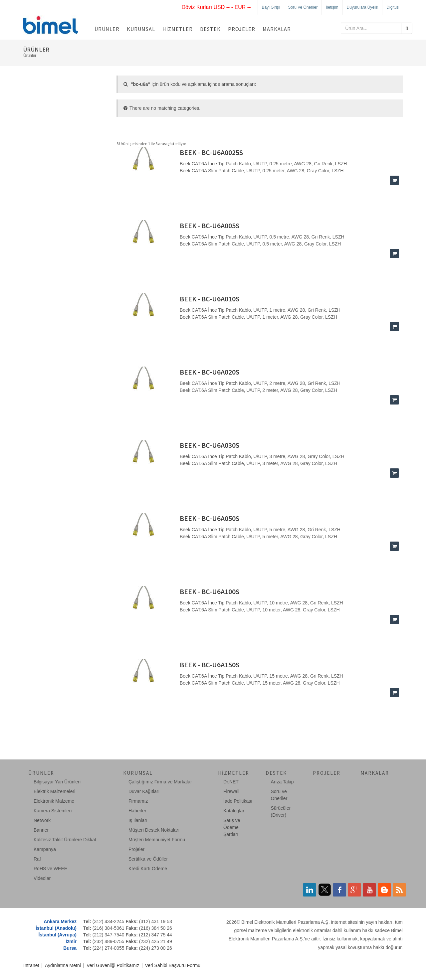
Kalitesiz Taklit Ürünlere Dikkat (65, 840)
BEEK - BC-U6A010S (210, 299)
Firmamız (138, 801)
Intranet (31, 965)
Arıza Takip (282, 782)
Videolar (42, 878)
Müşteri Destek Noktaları (154, 830)
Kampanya (45, 849)
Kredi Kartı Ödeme (148, 869)
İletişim (332, 7)
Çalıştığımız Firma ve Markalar (160, 782)
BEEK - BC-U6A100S (210, 591)
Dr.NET (231, 782)
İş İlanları (138, 820)
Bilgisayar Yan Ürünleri (57, 782)
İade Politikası (238, 801)
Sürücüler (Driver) (281, 812)
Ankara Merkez (60, 921)
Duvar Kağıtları (144, 791)
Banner (41, 830)
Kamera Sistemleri (53, 811)
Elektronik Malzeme (54, 801)
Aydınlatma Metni (63, 965)
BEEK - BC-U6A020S (210, 372)
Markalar (277, 29)
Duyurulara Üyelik (363, 7)
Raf (37, 859)
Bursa (70, 948)
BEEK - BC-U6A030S (210, 445)
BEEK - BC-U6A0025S (211, 152)
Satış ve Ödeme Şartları (232, 827)
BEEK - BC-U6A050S (210, 518)
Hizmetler (178, 29)
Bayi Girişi (271, 7)
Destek (210, 29)
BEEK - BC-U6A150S (210, 665)
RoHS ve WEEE (50, 869)
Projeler (242, 29)
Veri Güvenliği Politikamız (113, 965)
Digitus (393, 7)
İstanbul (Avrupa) (57, 935)
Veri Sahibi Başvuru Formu (173, 965)
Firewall (231, 791)
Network (42, 820)
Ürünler (107, 29)
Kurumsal (141, 29)
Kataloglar (234, 811)
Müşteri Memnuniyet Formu (157, 840)
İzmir (71, 941)
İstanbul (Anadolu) (56, 928)
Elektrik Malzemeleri (54, 791)
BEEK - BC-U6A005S (210, 226)
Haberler (137, 811)
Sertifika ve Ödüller (148, 859)
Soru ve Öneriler (303, 7)
